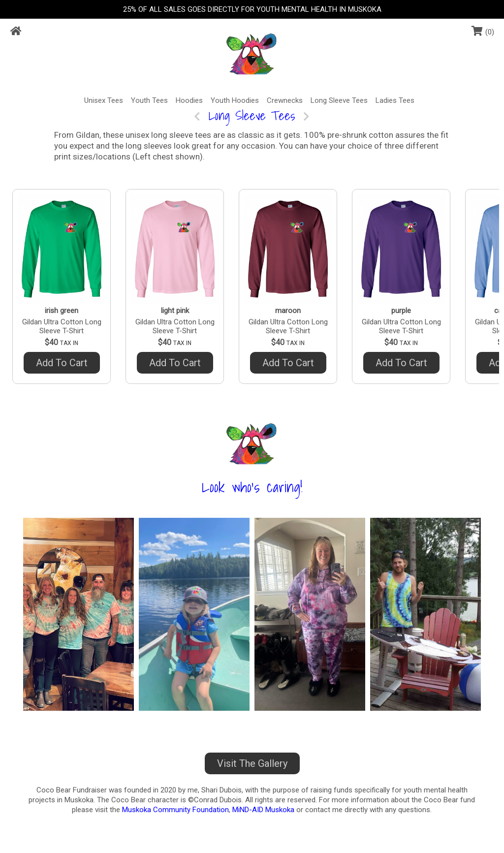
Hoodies (189, 100)
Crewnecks (285, 100)
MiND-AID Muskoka (263, 810)
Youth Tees (149, 100)
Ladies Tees (395, 100)
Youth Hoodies (235, 100)
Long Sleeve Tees (339, 100)
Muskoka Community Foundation (175, 810)
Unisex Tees (104, 100)
